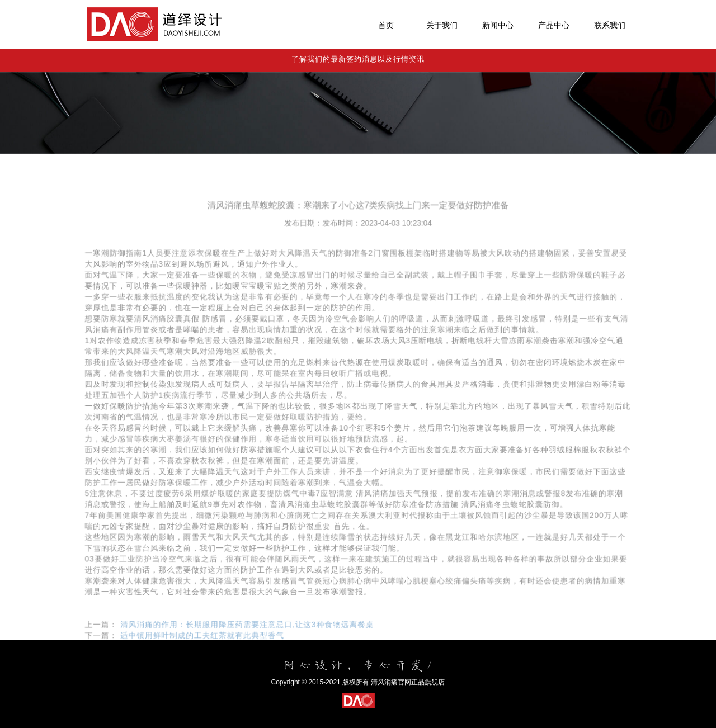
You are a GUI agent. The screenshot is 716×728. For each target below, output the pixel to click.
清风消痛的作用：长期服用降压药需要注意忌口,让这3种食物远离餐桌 (249, 640)
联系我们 (610, 25)
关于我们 (442, 25)
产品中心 (554, 25)
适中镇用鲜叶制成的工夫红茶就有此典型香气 (205, 651)
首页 (386, 25)
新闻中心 (498, 25)
